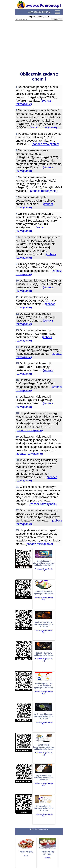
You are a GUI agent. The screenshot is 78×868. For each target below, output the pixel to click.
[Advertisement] (39, 49)
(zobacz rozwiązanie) (43, 127)
